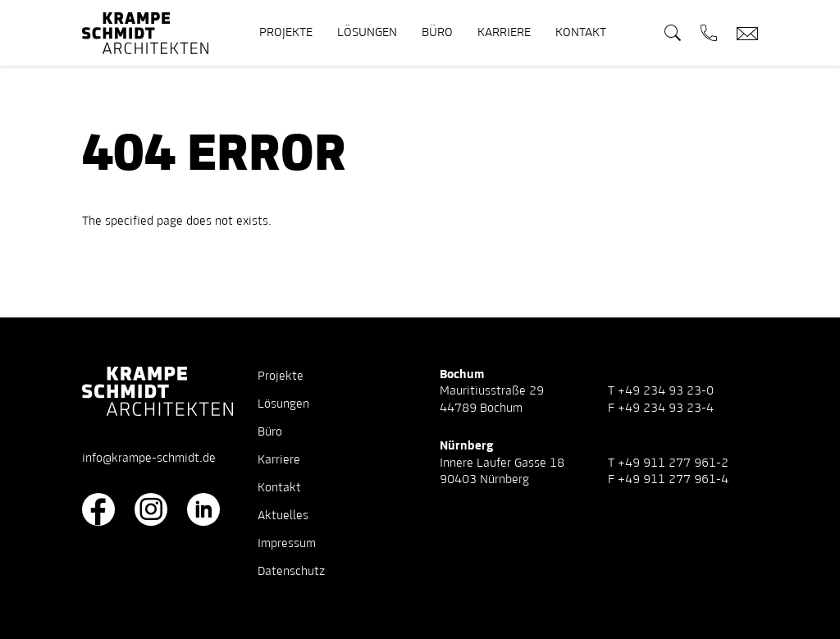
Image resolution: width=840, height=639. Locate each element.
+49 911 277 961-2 (673, 463)
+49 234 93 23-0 (666, 391)
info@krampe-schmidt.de (149, 459)
